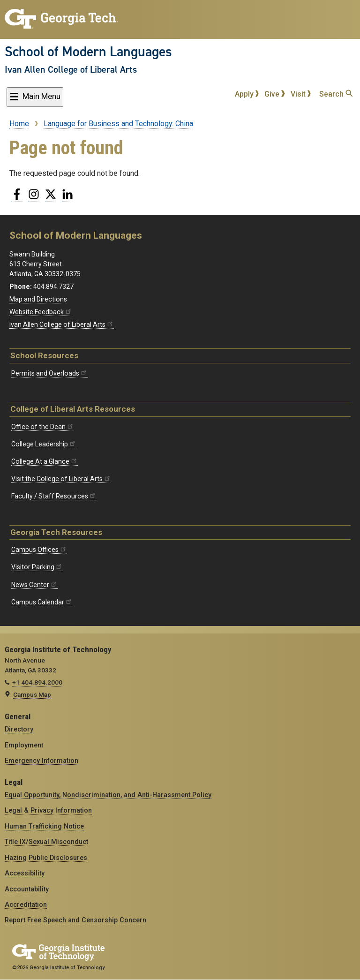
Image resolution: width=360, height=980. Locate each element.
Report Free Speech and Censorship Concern (75, 920)
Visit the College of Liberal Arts (61, 479)
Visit (301, 94)
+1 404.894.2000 (37, 682)
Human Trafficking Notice (44, 826)
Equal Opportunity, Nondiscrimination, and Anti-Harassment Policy (108, 795)
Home (19, 124)
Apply (247, 94)
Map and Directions (38, 299)
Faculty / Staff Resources (54, 496)
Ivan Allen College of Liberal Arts (71, 69)
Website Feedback (41, 312)
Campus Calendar (42, 602)
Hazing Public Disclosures (46, 858)
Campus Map (32, 694)
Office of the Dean (43, 427)
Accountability (27, 889)
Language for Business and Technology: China (118, 124)
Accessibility (25, 873)
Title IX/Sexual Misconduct (46, 842)
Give (275, 94)
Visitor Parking (37, 567)
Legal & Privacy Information (48, 810)
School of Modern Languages (88, 52)
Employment (24, 745)
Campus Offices (39, 550)
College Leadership (44, 444)
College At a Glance (45, 461)
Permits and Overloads (49, 373)
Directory (19, 729)
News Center (34, 585)
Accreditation (26, 905)
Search (336, 94)
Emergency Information (41, 761)
